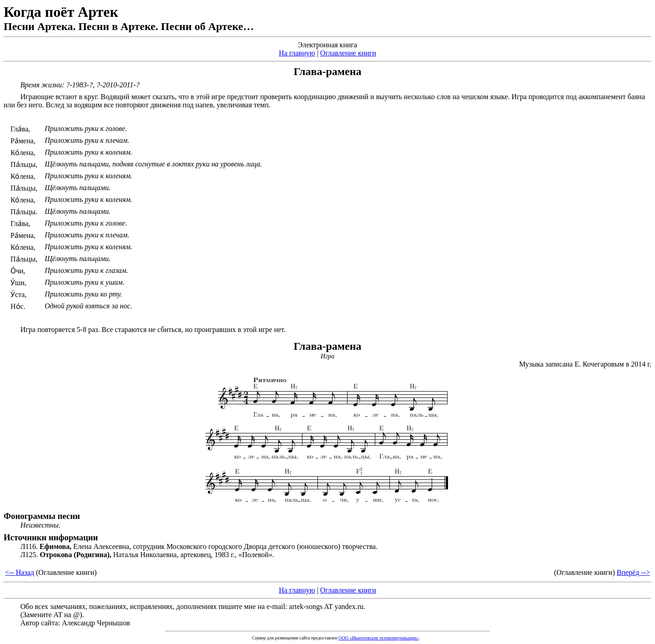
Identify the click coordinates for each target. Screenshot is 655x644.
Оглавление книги (348, 53)
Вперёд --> (633, 572)
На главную (297, 53)
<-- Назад (20, 572)
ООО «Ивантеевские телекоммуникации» (378, 638)
